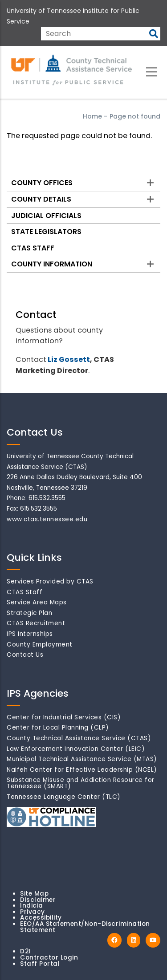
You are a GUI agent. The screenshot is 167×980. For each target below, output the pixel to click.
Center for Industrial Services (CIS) (64, 717)
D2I (26, 951)
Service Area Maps (37, 602)
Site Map (34, 894)
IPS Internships (30, 634)
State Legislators (46, 232)
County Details (41, 199)
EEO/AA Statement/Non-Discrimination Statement (85, 927)
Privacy (33, 912)
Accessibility (41, 918)
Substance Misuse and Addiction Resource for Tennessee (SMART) (81, 783)
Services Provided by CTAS (50, 581)
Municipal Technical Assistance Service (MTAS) (82, 759)
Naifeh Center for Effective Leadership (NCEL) (82, 770)
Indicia (32, 906)
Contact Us (25, 655)
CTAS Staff (33, 248)
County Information (52, 264)
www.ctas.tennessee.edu (47, 519)
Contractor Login (49, 958)
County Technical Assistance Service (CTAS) (79, 738)
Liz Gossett (69, 359)
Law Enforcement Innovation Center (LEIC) (76, 749)
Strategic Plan (29, 613)
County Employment (40, 645)
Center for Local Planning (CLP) (58, 728)
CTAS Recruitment (36, 623)
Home (92, 116)
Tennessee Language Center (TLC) (64, 797)
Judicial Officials (46, 216)
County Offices (42, 183)
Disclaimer (38, 900)
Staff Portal (40, 964)
